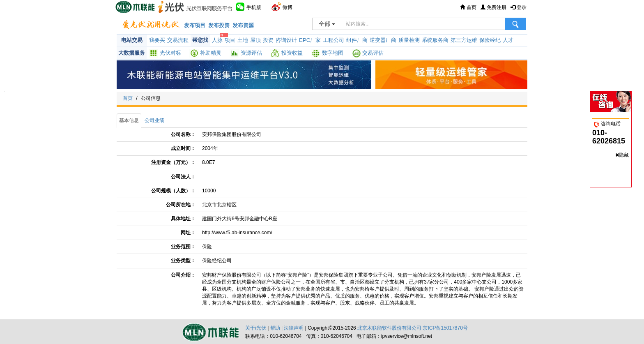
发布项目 (195, 25)
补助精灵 (211, 53)
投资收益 (292, 53)
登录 (519, 7)
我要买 (157, 40)
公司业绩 (154, 120)
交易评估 (373, 53)
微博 (282, 7)
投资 (268, 40)
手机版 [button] (248, 7)
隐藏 (624, 155)
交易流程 (178, 40)
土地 (243, 40)
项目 (230, 40)
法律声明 (294, 328)
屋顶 (255, 40)
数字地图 (333, 53)
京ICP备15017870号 (445, 328)
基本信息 (129, 120)
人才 (508, 40)
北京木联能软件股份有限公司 (389, 328)
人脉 (217, 40)
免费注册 (493, 7)
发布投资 (219, 25)
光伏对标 (170, 53)
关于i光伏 (256, 328)
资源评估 (251, 53)
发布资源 (243, 25)
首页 (468, 7)
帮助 (275, 328)
